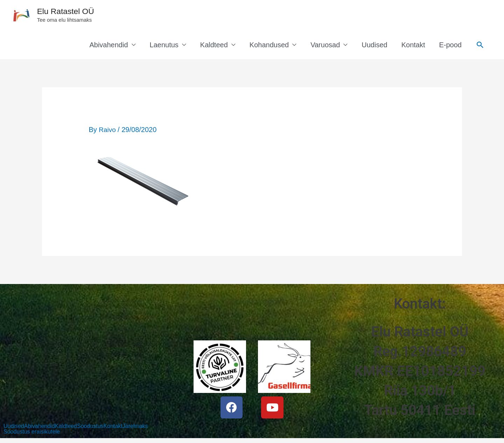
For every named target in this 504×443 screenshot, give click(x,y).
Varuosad (325, 47)
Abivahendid (108, 47)
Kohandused (269, 47)
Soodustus (90, 429)
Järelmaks (135, 429)
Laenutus (164, 47)
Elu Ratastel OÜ (76, 12)
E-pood (451, 47)
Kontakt (413, 47)
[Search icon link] (480, 47)
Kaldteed (214, 47)
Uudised (374, 47)
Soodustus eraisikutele (32, 435)
